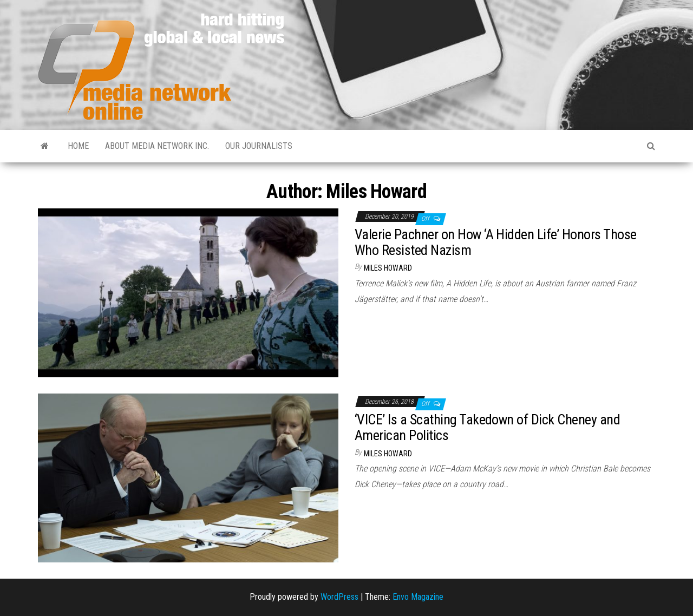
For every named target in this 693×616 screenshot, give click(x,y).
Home (78, 146)
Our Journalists (259, 146)
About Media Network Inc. (157, 146)
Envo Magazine (418, 597)
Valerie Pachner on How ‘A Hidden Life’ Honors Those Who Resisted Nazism (495, 242)
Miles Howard (388, 268)
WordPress (339, 597)
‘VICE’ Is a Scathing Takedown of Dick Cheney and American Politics (487, 427)
